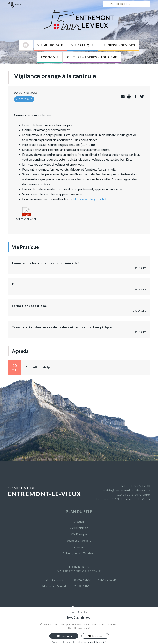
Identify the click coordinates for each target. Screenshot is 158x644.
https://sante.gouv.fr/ (89, 199)
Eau (15, 284)
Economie (50, 57)
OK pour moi (64, 636)
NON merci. (95, 636)
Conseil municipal (39, 367)
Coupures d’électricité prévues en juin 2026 (46, 263)
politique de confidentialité (91, 642)
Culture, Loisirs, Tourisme (79, 553)
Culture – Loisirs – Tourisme (92, 57)
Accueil (79, 521)
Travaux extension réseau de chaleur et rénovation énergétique (62, 327)
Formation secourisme (29, 306)
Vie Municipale (50, 45)
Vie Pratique (82, 45)
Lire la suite (139, 268)
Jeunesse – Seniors (119, 45)
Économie (79, 547)
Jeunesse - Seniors (79, 541)
